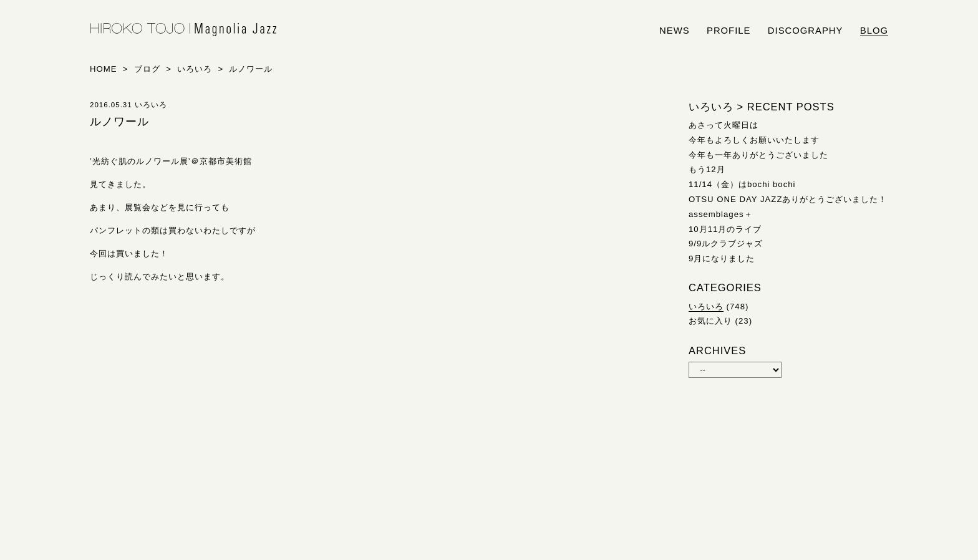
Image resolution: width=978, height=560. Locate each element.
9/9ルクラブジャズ (726, 244)
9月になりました (722, 258)
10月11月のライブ (725, 229)
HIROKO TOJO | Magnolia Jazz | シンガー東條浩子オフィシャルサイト (183, 30)
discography (806, 31)
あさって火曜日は (724, 125)
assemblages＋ (721, 214)
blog (874, 31)
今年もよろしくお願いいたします (754, 140)
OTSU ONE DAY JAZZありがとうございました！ (788, 199)
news (675, 31)
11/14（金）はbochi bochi (742, 184)
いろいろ (706, 307)
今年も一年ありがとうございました (758, 155)
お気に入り (710, 321)
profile (729, 31)
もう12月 (707, 169)
